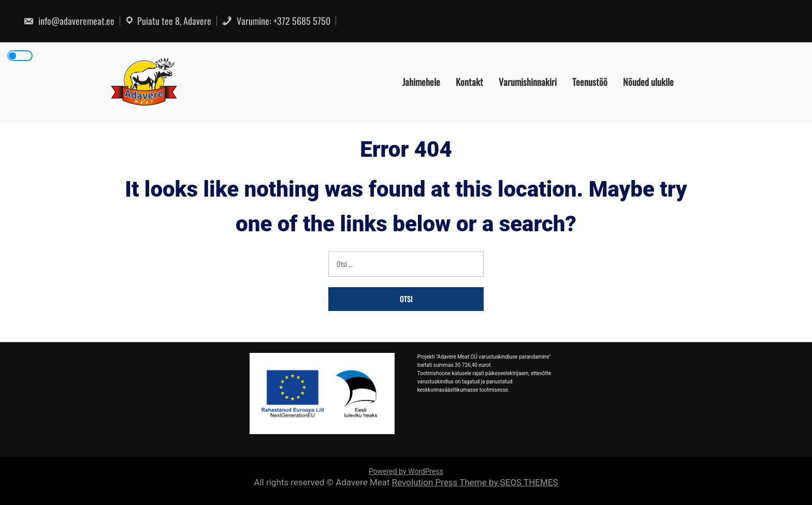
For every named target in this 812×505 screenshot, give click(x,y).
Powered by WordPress (406, 471)
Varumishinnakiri (528, 82)
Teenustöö (590, 82)
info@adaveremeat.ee (69, 21)
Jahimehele (421, 82)
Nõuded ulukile (648, 82)
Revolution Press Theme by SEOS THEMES (475, 482)
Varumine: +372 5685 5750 (276, 21)
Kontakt (469, 82)
